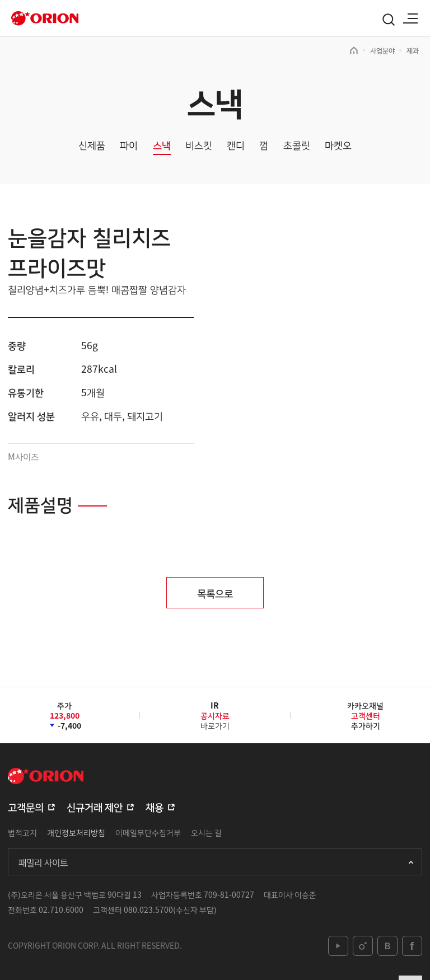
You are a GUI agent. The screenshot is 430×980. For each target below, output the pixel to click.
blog (387, 946)
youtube (338, 946)
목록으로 (215, 593)
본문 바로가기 (0, 0)
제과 (413, 50)
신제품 (92, 145)
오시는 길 (206, 832)
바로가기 (215, 719)
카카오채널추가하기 (365, 715)
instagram (363, 946)
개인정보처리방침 (76, 832)
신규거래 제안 (95, 806)
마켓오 (338, 145)
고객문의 (26, 806)
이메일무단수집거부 (148, 832)
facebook (412, 946)
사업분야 (382, 50)
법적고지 (22, 832)
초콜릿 (297, 145)
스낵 (162, 145)
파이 (129, 145)
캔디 (236, 145)
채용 (155, 806)
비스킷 (199, 145)
